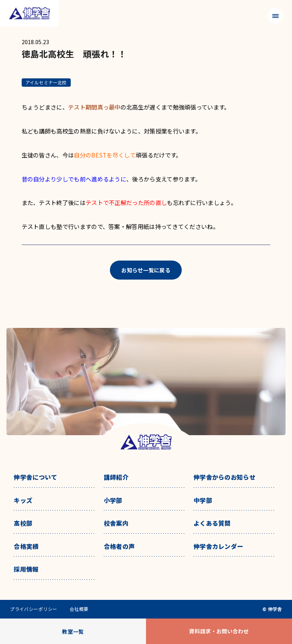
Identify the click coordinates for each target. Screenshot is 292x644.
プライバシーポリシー (34, 609)
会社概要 (79, 609)
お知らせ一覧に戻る (146, 270)
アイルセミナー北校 (46, 82)
